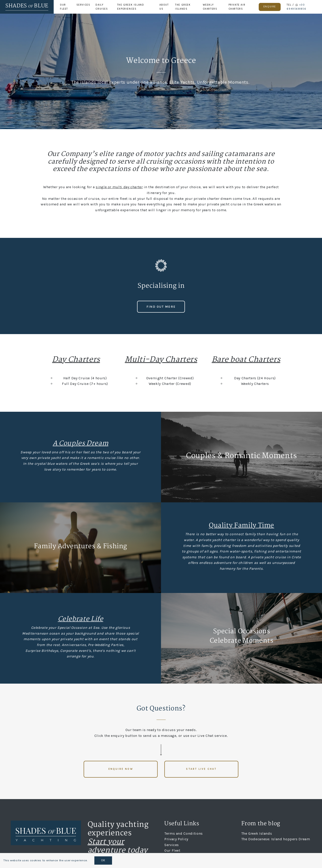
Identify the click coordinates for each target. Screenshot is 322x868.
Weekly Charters (210, 7)
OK (103, 860)
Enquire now (121, 769)
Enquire (270, 7)
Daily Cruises (102, 7)
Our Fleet (64, 7)
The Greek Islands (183, 7)
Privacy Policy (176, 839)
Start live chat (201, 769)
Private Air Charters (237, 7)
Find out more (161, 307)
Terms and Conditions (184, 833)
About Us (164, 7)
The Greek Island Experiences (131, 7)
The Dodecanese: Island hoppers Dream (276, 839)
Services (83, 5)
